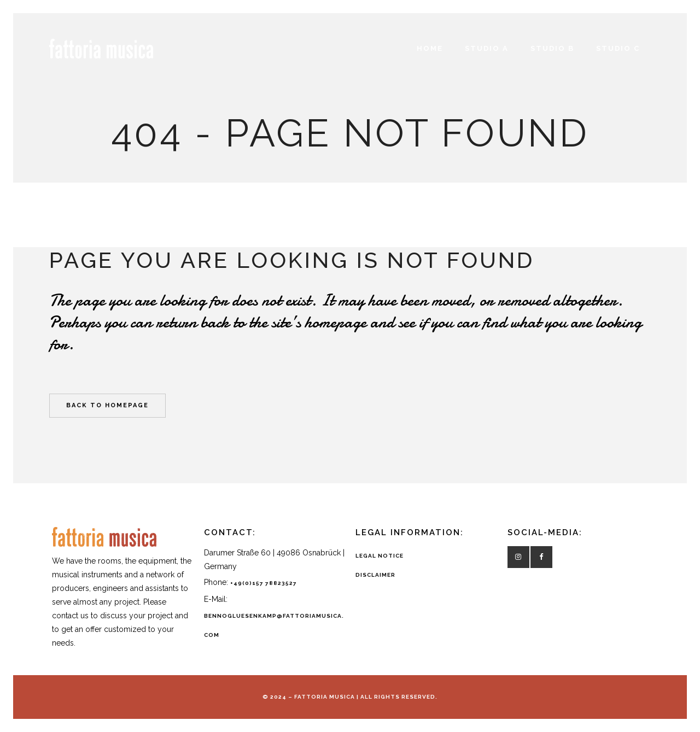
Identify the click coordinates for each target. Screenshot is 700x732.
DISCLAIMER (375, 575)
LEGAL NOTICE (380, 556)
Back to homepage (107, 405)
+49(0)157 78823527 (264, 583)
